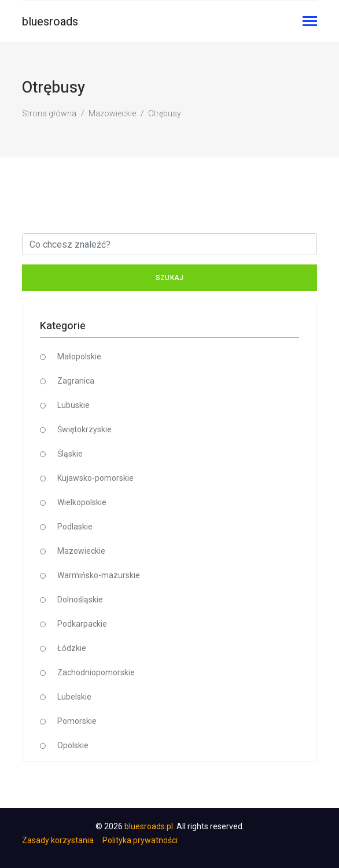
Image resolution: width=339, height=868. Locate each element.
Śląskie (70, 454)
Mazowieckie (112, 113)
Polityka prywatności (140, 840)
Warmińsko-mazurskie (99, 575)
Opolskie (73, 745)
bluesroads (50, 21)
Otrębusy (165, 113)
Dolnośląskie (80, 599)
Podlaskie (75, 527)
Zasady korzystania (58, 840)
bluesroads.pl (149, 826)
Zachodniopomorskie (96, 672)
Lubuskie (73, 405)
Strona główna (49, 113)
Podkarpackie (82, 624)
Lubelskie (74, 697)
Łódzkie (72, 648)
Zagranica (76, 381)
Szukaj (170, 278)
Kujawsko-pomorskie (95, 478)
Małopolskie (79, 356)
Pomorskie (77, 721)
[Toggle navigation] (310, 22)
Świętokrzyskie (84, 429)
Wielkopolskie (82, 502)
